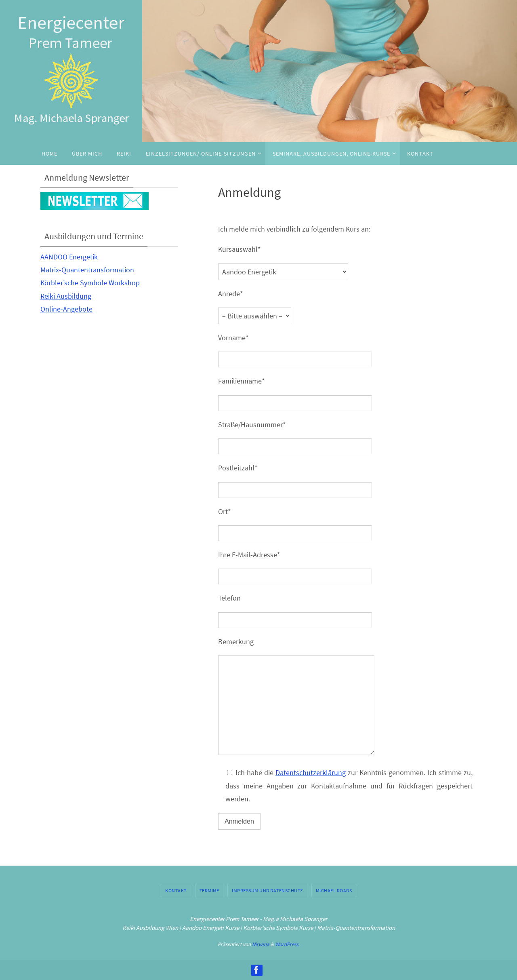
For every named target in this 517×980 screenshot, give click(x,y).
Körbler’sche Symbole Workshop (90, 283)
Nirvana (261, 944)
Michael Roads (334, 890)
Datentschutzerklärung (311, 772)
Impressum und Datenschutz (267, 890)
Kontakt (176, 890)
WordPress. (287, 944)
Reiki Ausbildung (66, 296)
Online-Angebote (66, 309)
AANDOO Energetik (69, 257)
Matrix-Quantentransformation (87, 270)
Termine (209, 890)
